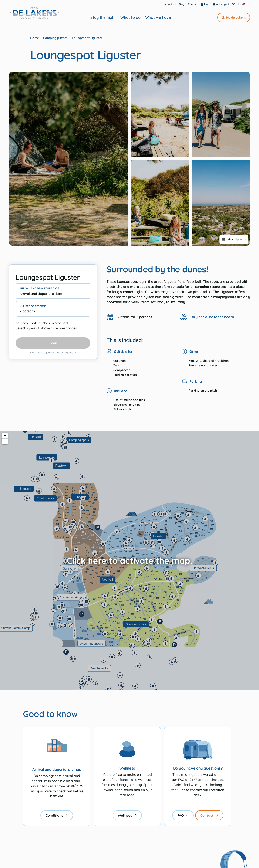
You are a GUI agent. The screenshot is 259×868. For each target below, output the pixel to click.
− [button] (5, 441)
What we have (158, 17)
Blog (182, 4)
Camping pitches (55, 38)
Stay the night (103, 17)
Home (35, 38)
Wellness (127, 815)
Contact (193, 4)
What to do (130, 17)
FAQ (183, 815)
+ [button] (5, 436)
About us (170, 4)
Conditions (57, 815)
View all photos (234, 239)
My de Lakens (234, 17)
